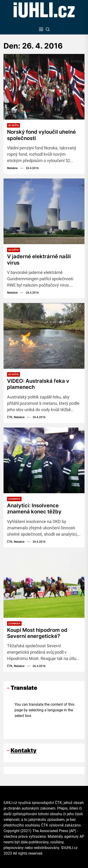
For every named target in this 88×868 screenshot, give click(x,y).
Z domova (14, 499)
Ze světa (13, 125)
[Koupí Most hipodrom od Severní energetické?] (44, 585)
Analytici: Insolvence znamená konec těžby (34, 508)
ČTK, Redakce (16, 417)
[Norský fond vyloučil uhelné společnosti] (44, 87)
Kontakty (24, 750)
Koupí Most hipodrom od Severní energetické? (37, 633)
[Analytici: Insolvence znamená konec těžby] (44, 460)
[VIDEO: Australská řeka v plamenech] (44, 336)
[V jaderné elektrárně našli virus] (44, 211)
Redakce (12, 168)
